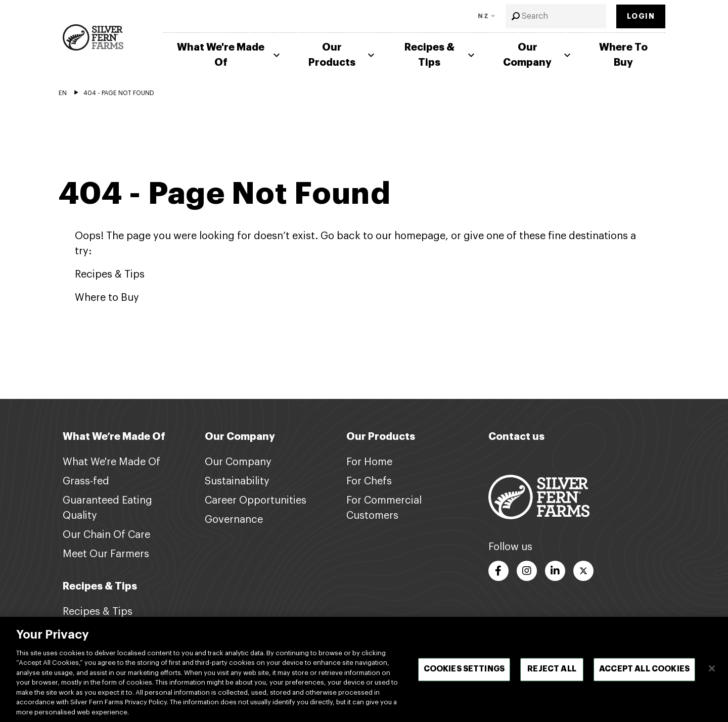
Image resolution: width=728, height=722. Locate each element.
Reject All (552, 679)
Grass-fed (86, 481)
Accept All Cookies (644, 679)
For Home (369, 462)
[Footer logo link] (539, 497)
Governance (234, 520)
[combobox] (556, 16)
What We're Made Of (230, 55)
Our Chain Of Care (106, 535)
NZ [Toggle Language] (483, 16)
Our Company (538, 55)
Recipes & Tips (441, 55)
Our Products (343, 55)
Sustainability (237, 481)
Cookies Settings (464, 679)
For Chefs (369, 481)
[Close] (712, 678)
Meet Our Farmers (106, 554)
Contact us (516, 437)
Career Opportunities (256, 501)
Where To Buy (623, 55)
